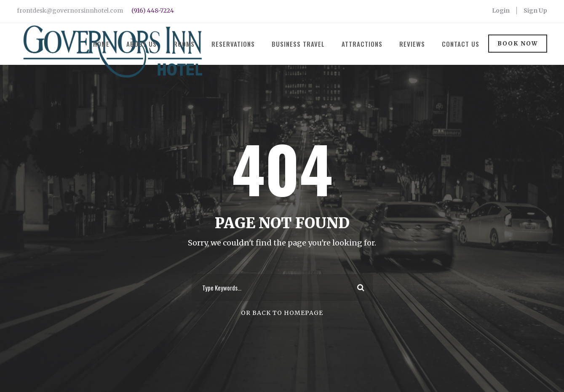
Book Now (518, 44)
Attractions (362, 44)
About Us (142, 44)
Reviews (412, 44)
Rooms (184, 44)
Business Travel (298, 44)
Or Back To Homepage (282, 313)
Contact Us (461, 44)
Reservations (233, 44)
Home (101, 44)
